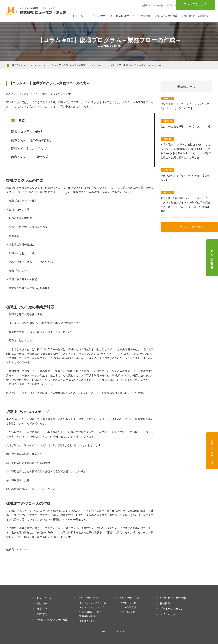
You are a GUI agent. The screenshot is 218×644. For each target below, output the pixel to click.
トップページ (80, 16)
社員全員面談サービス (90, 612)
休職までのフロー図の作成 (30, 157)
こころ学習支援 (128, 607)
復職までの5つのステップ (29, 148)
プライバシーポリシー (173, 609)
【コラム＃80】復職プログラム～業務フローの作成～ (74, 65)
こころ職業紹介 (128, 612)
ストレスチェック (195, 4)
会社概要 (146, 5)
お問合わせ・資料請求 (195, 16)
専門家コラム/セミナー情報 (53, 620)
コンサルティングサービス (93, 603)
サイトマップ (168, 614)
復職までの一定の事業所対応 (31, 140)
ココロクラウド (212, 451)
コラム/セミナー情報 (167, 16)
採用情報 (171, 5)
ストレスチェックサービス (93, 607)
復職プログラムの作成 (27, 131)
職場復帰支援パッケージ (92, 616)
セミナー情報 (212, 258)
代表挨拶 (159, 5)
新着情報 (146, 16)
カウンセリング (128, 603)
